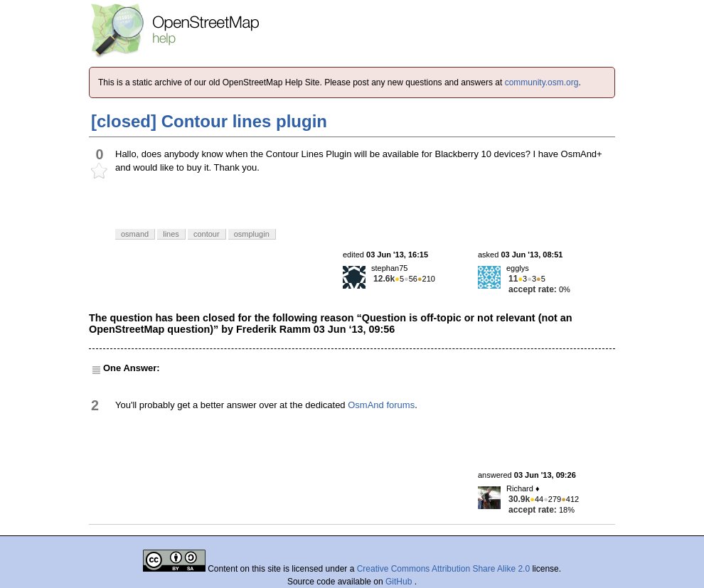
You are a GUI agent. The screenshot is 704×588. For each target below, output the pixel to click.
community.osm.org (542, 82)
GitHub (400, 582)
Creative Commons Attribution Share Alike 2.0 (443, 569)
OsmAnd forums (381, 405)
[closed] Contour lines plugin (209, 121)
